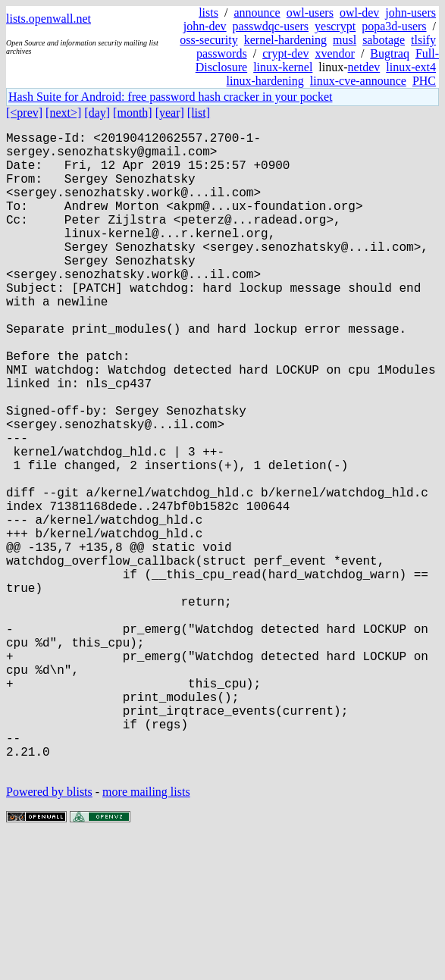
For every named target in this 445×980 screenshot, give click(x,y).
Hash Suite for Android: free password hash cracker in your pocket (170, 97)
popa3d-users (394, 26)
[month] (133, 113)
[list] (199, 113)
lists (208, 13)
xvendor (334, 53)
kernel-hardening (285, 40)
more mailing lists (146, 934)
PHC (424, 81)
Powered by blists (49, 934)
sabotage (384, 40)
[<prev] (24, 113)
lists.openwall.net (49, 19)
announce (257, 13)
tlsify (423, 40)
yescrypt (335, 26)
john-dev (205, 26)
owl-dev (359, 13)
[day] (97, 113)
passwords (222, 53)
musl (345, 40)
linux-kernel (283, 67)
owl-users (310, 13)
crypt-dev (285, 53)
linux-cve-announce (358, 81)
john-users (411, 13)
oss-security (208, 40)
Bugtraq (390, 53)
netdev (364, 67)
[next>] (63, 113)
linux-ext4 (411, 67)
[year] (170, 113)
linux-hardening (265, 81)
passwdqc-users (271, 26)
